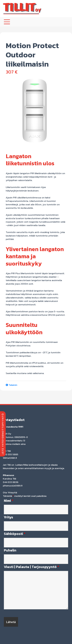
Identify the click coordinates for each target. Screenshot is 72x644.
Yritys (8, 517)
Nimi (9, 501)
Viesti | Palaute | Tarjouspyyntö (31, 567)
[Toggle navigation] (7, 22)
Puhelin (10, 550)
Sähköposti (15, 534)
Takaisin (12, 385)
